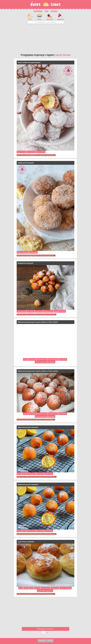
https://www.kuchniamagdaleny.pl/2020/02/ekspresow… (41, 477)
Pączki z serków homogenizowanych (29, 62)
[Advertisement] (45, 38)
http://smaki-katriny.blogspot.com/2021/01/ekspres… (40, 420)
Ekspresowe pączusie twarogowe (28, 427)
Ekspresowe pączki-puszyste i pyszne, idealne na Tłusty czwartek (38, 322)
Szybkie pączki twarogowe (26, 163)
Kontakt (50, 641)
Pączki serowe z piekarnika (26, 542)
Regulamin (42, 641)
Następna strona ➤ (45, 629)
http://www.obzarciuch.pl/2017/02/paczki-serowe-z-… (41, 594)
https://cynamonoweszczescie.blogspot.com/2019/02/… (41, 314)
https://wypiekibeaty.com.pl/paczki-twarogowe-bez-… (41, 256)
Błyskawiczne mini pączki (25, 263)
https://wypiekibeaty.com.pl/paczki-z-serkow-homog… (41, 155)
